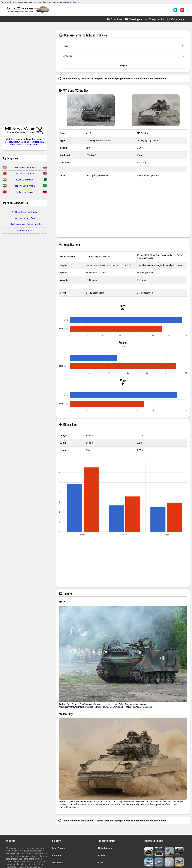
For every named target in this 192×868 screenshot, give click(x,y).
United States (105, 848)
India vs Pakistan (25, 180)
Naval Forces (59, 863)
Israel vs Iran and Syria (25, 218)
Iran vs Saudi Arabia (25, 186)
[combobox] (123, 46)
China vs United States (25, 174)
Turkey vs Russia (25, 192)
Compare (123, 66)
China (101, 863)
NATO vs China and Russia (25, 212)
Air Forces (57, 855)
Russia (102, 855)
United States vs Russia (25, 167)
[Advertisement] (25, 75)
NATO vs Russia (25, 230)
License (148, 707)
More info (76, 2)
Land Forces (58, 848)
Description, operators (97, 175)
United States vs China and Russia (25, 224)
